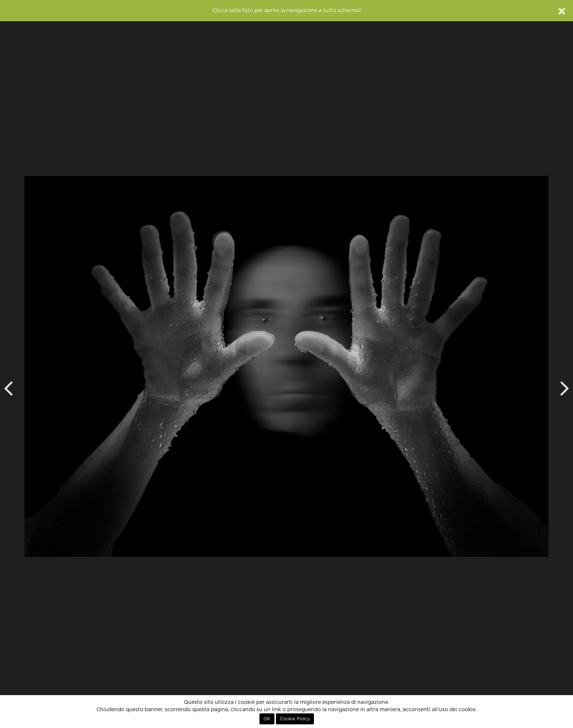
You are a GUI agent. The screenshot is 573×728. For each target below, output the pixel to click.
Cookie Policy (295, 719)
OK (267, 719)
